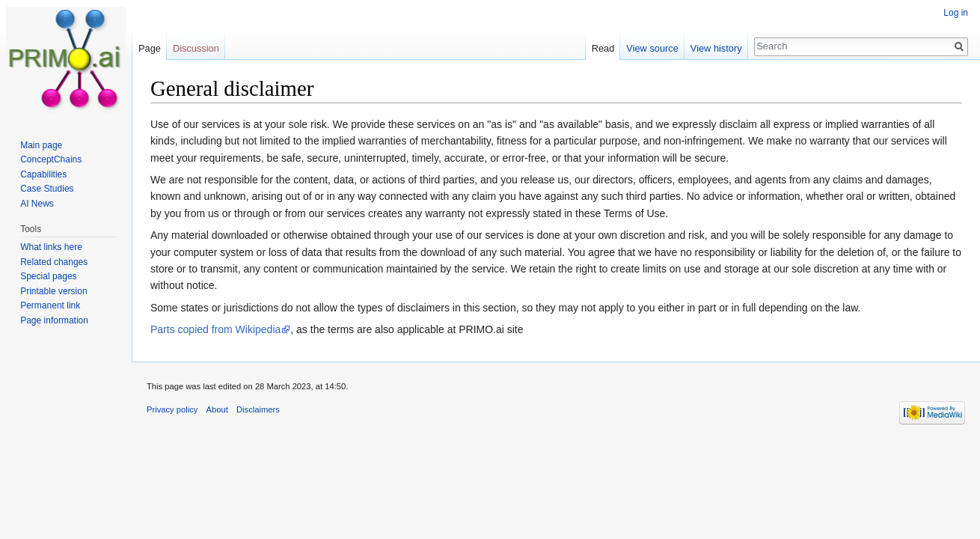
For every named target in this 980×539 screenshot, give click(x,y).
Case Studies (47, 189)
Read (603, 48)
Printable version (53, 291)
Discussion (196, 48)
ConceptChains (51, 159)
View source (652, 48)
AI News (37, 204)
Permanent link (50, 305)
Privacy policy (172, 409)
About (217, 409)
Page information (54, 320)
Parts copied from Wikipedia (215, 329)
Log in (956, 13)
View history (716, 48)
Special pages (48, 276)
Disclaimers (258, 409)
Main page (41, 145)
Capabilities (43, 174)
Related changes (54, 262)
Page (150, 48)
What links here (51, 247)
